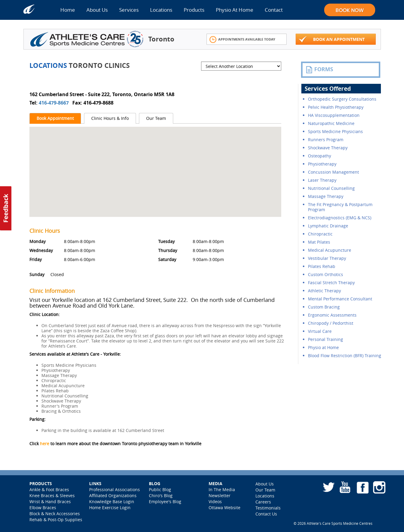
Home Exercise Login (110, 508)
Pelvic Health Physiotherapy (336, 107)
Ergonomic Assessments (332, 315)
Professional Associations (115, 489)
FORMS (319, 69)
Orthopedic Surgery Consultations (342, 99)
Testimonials (268, 508)
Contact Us (266, 514)
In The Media (222, 489)
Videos (215, 502)
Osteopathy (320, 156)
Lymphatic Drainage (328, 226)
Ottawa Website (225, 508)
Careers (263, 502)
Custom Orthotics (326, 274)
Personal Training (326, 339)
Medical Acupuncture (330, 250)
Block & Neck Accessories (55, 514)
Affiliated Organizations (113, 496)
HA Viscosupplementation (334, 115)
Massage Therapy (326, 196)
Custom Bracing (324, 307)
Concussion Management (333, 172)
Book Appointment (55, 118)
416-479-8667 (54, 103)
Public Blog (160, 489)
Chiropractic (320, 234)
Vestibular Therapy (327, 258)
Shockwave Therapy (328, 148)
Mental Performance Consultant (340, 299)
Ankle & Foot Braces (49, 489)
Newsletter (220, 496)
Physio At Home (235, 10)
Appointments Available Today (242, 40)
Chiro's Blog (161, 496)
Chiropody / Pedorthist (331, 323)
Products (194, 10)
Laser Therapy (322, 180)
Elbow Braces (43, 508)
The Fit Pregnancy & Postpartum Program (340, 207)
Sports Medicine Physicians (335, 131)
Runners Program (326, 140)
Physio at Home (323, 347)
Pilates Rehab (322, 266)
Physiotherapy (322, 164)
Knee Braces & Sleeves (52, 496)
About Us (97, 10)
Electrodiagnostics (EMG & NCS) (340, 218)
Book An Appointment (332, 40)
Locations (161, 10)
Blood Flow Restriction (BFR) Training (345, 356)
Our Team (156, 118)
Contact (274, 10)
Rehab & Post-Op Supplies (56, 520)
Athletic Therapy (324, 291)
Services (129, 10)
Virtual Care (320, 331)
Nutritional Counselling (331, 188)
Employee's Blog (165, 502)
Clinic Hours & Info (110, 118)
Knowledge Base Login (112, 502)
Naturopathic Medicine (331, 123)
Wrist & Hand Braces (50, 502)
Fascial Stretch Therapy (331, 283)
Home (68, 10)
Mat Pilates (319, 242)
